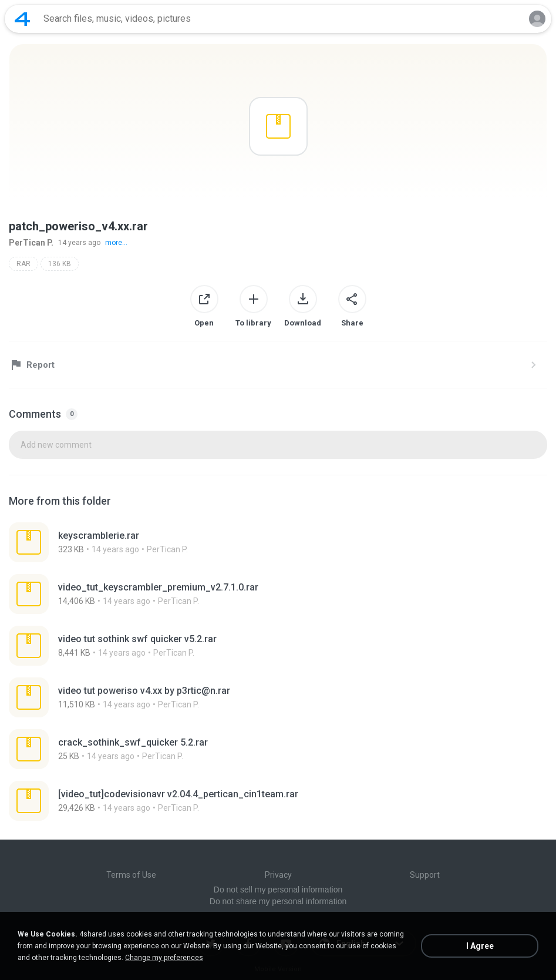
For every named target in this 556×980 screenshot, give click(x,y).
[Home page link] (22, 19)
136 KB (60, 264)
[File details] (139, 542)
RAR (23, 264)
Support (425, 875)
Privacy (278, 875)
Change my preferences (164, 958)
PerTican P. (31, 243)
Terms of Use (131, 875)
